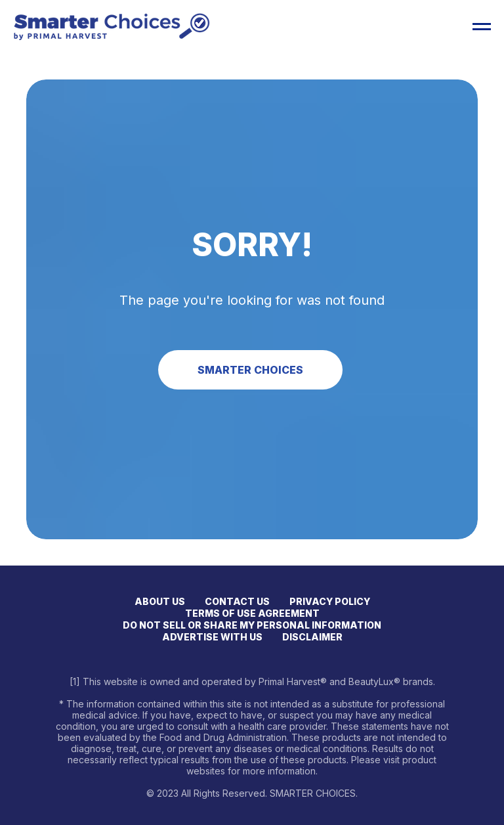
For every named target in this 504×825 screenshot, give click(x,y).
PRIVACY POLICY (330, 601)
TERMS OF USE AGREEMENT (252, 613)
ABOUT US (160, 601)
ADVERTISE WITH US (212, 637)
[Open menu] (482, 27)
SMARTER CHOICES (250, 370)
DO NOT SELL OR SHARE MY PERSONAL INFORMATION (252, 625)
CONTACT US (237, 601)
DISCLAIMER (312, 637)
